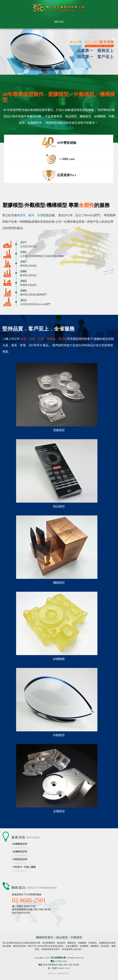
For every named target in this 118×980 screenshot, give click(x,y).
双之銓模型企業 (59, 10)
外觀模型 (59, 735)
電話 (52, 961)
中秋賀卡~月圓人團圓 (64, 869)
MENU (59, 22)
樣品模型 (59, 507)
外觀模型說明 (64, 861)
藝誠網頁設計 (64, 973)
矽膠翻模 (59, 659)
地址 (40, 965)
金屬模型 (59, 811)
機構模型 (59, 583)
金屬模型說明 (64, 853)
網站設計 (52, 973)
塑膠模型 (59, 430)
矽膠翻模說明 (64, 846)
